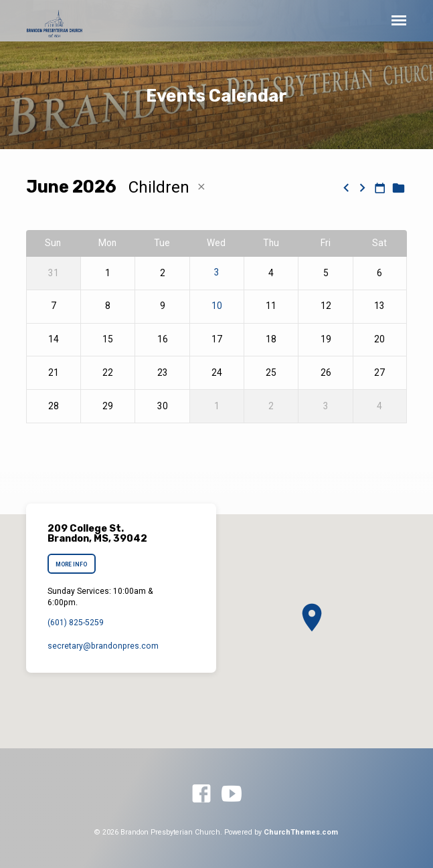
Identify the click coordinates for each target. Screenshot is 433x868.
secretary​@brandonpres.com (103, 646)
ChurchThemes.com (301, 832)
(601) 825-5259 (76, 623)
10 (217, 306)
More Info (71, 564)
